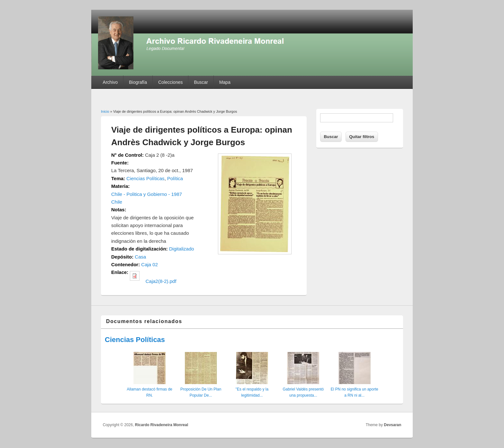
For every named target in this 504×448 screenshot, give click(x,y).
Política (175, 178)
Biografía (138, 82)
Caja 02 (149, 264)
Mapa (225, 82)
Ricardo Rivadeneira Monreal (162, 425)
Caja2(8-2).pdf (161, 281)
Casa (140, 257)
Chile (117, 202)
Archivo (110, 82)
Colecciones (170, 82)
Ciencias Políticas (145, 178)
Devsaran (392, 425)
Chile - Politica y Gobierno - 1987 (147, 194)
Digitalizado (182, 249)
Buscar (201, 82)
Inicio (105, 111)
